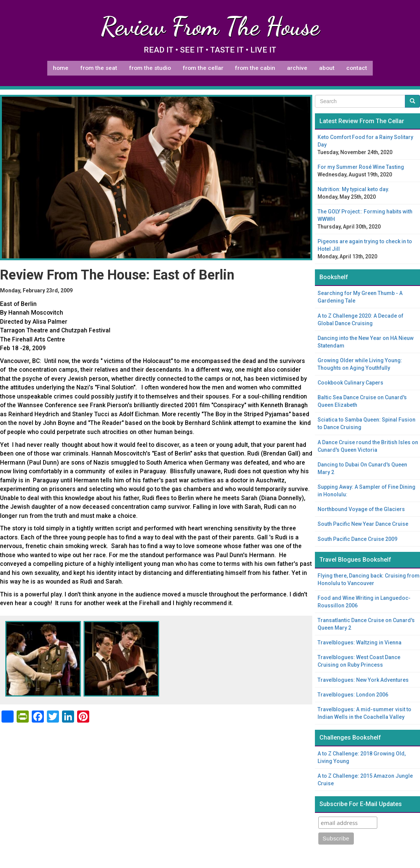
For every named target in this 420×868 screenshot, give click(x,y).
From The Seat (99, 68)
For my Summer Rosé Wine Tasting (361, 167)
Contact (357, 68)
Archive (297, 68)
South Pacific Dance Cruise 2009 (357, 539)
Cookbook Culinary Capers (350, 383)
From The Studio (150, 68)
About (327, 68)
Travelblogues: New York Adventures (363, 680)
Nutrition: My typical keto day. (353, 189)
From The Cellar (203, 68)
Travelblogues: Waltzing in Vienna (360, 643)
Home (61, 68)
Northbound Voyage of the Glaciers (361, 509)
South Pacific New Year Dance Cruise (363, 524)
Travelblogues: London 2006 (353, 695)
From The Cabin (255, 68)
